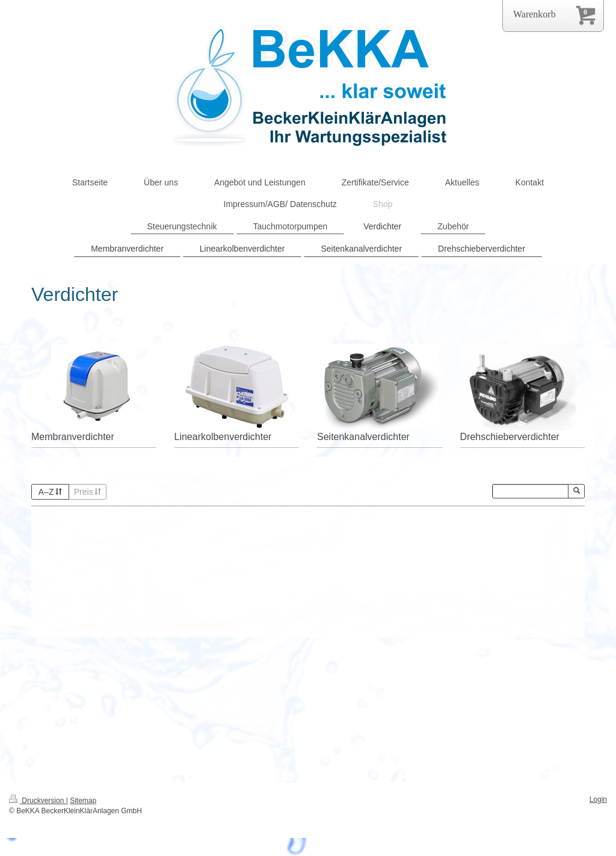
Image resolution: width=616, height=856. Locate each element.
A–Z (50, 492)
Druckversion (38, 801)
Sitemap (83, 801)
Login (598, 799)
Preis (88, 492)
